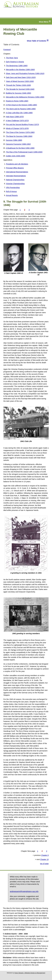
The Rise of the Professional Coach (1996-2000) (24, 152)
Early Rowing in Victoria (15, 62)
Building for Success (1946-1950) (19, 93)
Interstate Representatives (16, 176)
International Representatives (17, 172)
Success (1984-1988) (14, 140)
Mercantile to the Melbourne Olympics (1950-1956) (25, 97)
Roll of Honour (11, 191)
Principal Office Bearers (15, 168)
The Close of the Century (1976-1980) (20, 132)
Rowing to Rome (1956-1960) (17, 101)
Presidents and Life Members (17, 164)
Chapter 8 (45, 855)
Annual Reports (12, 195)
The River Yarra (12, 58)
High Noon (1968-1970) (15, 117)
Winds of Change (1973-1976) (17, 128)
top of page (44, 864)
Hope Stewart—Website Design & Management (30, 973)
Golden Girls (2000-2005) (16, 156)
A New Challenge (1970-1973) (17, 121)
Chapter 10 (44, 859)
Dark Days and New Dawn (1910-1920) (21, 77)
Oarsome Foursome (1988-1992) (18, 144)
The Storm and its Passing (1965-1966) (21, 109)
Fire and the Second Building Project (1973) (22, 124)
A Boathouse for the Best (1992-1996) (20, 148)
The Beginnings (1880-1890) (17, 66)
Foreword (7, 50)
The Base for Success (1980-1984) (19, 136)
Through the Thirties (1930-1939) (18, 85)
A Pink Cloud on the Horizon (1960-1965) (21, 105)
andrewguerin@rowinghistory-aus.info (24, 891)
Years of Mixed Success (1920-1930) (20, 81)
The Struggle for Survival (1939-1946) (20, 89)
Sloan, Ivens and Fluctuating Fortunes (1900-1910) (25, 73)
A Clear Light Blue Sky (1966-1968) (19, 113)
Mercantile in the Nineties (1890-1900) (20, 70)
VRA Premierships (13, 188)
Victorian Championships (15, 184)
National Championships (15, 180)
